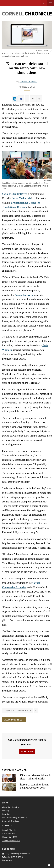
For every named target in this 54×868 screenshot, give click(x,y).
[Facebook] (37, 865)
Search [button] (44, 3)
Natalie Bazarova (24, 295)
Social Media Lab (21, 198)
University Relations (11, 821)
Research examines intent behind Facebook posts (34, 786)
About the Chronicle (11, 807)
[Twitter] (43, 865)
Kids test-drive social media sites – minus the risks (36, 777)
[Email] (49, 865)
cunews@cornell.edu (11, 841)
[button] (27, 165)
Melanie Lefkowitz (28, 82)
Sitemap (6, 811)
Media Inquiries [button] (14, 720)
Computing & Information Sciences (18, 710)
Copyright (6, 814)
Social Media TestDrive (14, 194)
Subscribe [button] (27, 752)
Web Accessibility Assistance (15, 818)
